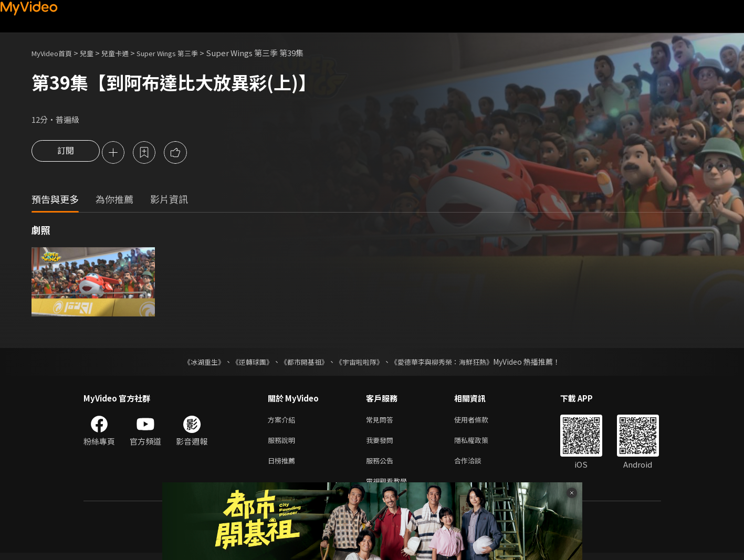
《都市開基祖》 (302, 363)
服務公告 (382, 465)
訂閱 (66, 153)
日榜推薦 (284, 465)
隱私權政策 (480, 443)
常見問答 (382, 421)
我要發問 (382, 443)
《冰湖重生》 (195, 363)
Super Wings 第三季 (186, 53)
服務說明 (284, 443)
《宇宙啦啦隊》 (361, 363)
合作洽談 (476, 465)
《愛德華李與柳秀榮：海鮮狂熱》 (449, 363)
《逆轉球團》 (247, 363)
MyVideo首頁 (55, 53)
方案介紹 (284, 421)
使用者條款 (480, 421)
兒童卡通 (127, 53)
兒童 (95, 53)
